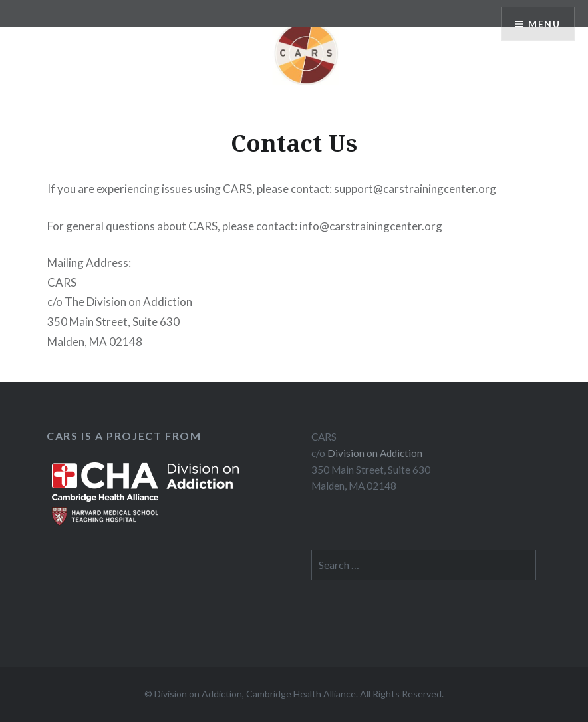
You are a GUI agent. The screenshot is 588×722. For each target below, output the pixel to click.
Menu (544, 24)
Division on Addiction (375, 453)
